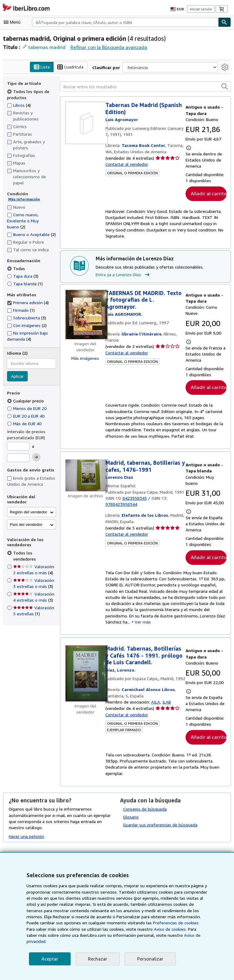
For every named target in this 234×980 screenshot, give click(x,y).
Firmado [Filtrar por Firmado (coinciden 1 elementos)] (21, 310)
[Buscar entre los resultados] (145, 87)
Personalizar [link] (149, 959)
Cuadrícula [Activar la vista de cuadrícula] (72, 67)
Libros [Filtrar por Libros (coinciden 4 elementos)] (19, 105)
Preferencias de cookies (143, 929)
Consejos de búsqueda (145, 812)
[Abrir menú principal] (13, 22)
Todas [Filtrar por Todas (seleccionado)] (16, 269)
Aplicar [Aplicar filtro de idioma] (18, 376)
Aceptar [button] (49, 959)
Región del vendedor (28, 507)
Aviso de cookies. (136, 935)
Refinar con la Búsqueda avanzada (105, 47)
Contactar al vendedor (126, 165)
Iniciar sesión (201, 9)
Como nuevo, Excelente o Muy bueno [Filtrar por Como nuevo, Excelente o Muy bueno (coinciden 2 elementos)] (23, 221)
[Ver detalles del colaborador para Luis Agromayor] (122, 120)
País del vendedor (26, 519)
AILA (156, 711)
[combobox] (125, 22)
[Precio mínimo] (18, 447)
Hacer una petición (27, 839)
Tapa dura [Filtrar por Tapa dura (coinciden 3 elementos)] (23, 276)
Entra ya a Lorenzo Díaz (124, 275)
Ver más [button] (144, 625)
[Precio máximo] (18, 458)
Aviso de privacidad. (166, 941)
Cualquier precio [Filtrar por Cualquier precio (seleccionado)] (26, 401)
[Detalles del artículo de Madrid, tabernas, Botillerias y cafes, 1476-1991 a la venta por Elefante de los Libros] (85, 476)
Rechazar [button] (97, 959)
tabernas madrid (45, 47)
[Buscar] (225, 22)
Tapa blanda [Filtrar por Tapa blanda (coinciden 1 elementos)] (25, 283)
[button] (225, 86)
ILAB (168, 711)
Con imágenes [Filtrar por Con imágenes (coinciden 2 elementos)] (27, 325)
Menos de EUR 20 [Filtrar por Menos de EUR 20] (28, 408)
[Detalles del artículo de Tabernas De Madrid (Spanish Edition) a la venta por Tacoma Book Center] (85, 123)
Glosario (131, 820)
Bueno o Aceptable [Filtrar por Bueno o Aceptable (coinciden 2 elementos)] (31, 234)
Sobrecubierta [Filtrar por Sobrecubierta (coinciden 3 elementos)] (27, 318)
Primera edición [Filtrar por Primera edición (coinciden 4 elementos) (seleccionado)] (28, 303)
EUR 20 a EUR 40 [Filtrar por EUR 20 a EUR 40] (28, 416)
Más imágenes (85, 358)
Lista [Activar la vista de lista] (43, 67)
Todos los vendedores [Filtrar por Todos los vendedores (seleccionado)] (34, 547)
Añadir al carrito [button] (208, 194)
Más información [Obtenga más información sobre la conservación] (23, 199)
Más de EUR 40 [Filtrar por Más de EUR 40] (26, 424)
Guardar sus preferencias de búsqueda (160, 828)
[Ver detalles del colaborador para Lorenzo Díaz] (119, 478)
